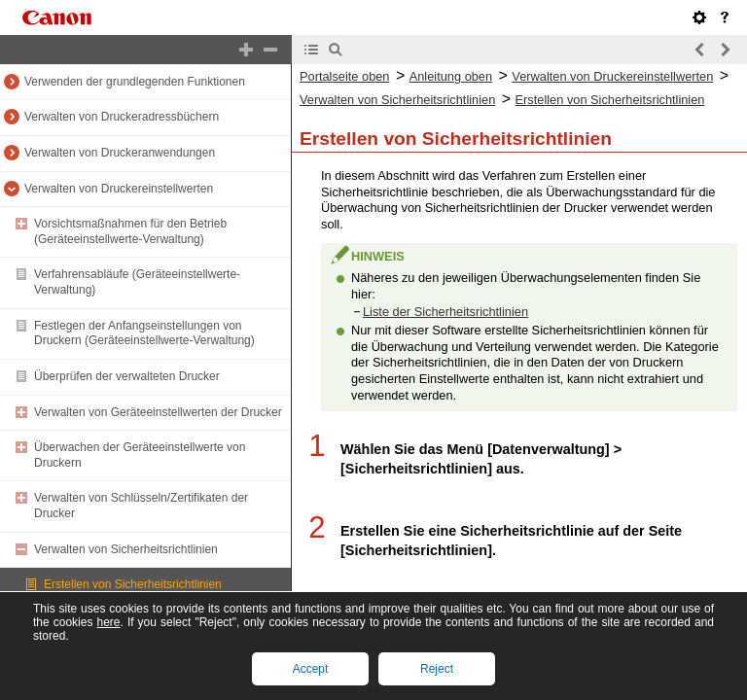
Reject (437, 669)
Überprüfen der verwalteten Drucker (127, 376)
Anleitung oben (451, 76)
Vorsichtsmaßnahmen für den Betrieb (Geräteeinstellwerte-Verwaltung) (130, 231)
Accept (311, 669)
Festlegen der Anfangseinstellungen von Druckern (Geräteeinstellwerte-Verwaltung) (144, 333)
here (108, 622)
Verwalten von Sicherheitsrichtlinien (126, 549)
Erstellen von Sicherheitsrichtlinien (133, 584)
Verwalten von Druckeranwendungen (120, 153)
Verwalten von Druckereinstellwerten (119, 189)
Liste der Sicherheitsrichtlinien (445, 312)
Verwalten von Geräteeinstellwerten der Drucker (158, 412)
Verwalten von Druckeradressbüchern (122, 117)
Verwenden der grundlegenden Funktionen (135, 82)
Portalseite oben (344, 76)
